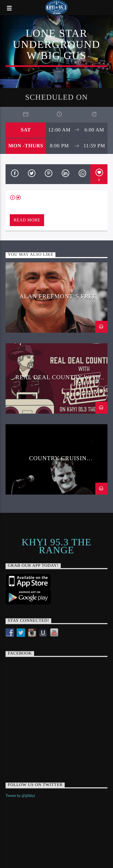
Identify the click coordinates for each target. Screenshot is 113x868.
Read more (27, 220)
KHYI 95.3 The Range (56, 546)
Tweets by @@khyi (20, 796)
